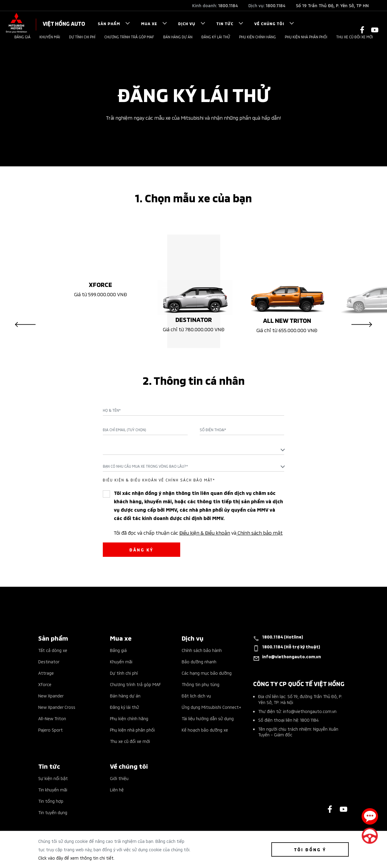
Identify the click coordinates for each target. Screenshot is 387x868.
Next (362, 326)
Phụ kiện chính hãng (257, 37)
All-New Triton (52, 719)
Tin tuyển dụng (53, 813)
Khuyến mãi (50, 37)
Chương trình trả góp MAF (129, 37)
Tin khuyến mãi (53, 791)
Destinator (49, 663)
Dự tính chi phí (82, 37)
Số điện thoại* (213, 431)
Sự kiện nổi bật (53, 779)
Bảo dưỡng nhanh (199, 663)
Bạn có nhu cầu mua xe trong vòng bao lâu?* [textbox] (145, 467)
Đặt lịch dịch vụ (196, 697)
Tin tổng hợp (51, 802)
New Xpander (51, 697)
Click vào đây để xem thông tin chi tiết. (76, 858)
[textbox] (194, 450)
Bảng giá (22, 37)
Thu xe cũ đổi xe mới (355, 37)
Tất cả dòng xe (53, 651)
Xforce (45, 685)
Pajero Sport (51, 731)
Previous (25, 326)
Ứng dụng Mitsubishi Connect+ (211, 708)
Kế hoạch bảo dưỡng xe (205, 731)
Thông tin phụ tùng (201, 685)
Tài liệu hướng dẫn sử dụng (208, 719)
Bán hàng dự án (178, 37)
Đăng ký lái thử (216, 37)
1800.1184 (228, 5)
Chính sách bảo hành (202, 651)
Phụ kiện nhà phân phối (306, 37)
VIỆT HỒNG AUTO (64, 23)
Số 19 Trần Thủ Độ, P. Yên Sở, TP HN (332, 5)
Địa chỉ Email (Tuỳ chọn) (124, 431)
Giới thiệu (119, 779)
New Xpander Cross (57, 708)
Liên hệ (117, 791)
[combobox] (194, 451)
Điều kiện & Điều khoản (205, 533)
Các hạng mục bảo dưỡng (207, 674)
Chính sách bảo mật (260, 533)
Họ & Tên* (112, 411)
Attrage (46, 674)
